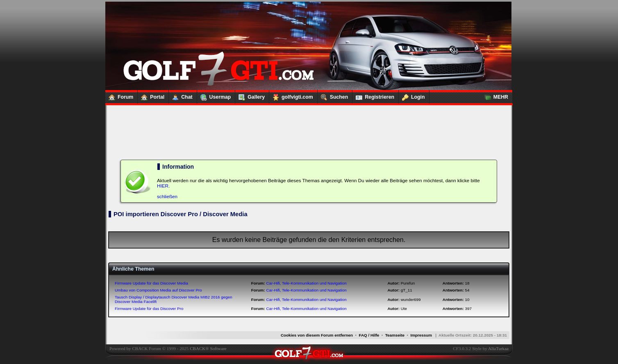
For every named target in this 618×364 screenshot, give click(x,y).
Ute (404, 309)
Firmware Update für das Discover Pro (149, 309)
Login (412, 95)
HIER (163, 186)
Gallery (250, 95)
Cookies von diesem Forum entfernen (317, 335)
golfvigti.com (291, 95)
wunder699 (411, 300)
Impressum (421, 335)
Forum (119, 95)
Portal (151, 95)
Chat (181, 95)
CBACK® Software (208, 348)
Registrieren (373, 95)
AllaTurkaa (498, 348)
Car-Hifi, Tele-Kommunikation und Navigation (306, 283)
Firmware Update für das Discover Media (151, 283)
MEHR (495, 95)
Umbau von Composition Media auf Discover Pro (158, 290)
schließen (167, 196)
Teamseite (395, 335)
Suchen (333, 95)
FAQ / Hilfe (369, 335)
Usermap (214, 95)
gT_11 (407, 290)
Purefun (408, 283)
